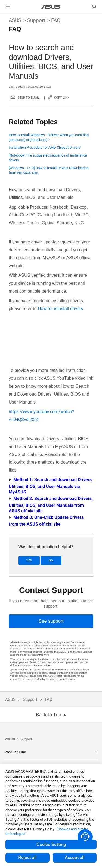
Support (36, 20)
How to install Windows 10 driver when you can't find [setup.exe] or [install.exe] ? (49, 137)
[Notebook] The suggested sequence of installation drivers (48, 158)
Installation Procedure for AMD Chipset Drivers (44, 147)
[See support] (51, 621)
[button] (8, 7)
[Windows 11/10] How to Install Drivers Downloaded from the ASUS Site (49, 170)
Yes (29, 560)
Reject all (27, 858)
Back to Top (49, 715)
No (51, 560)
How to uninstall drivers (60, 309)
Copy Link (62, 98)
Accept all (75, 858)
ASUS (15, 20)
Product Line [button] (51, 752)
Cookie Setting (51, 845)
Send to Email (28, 98)
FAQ (56, 20)
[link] (51, 7)
